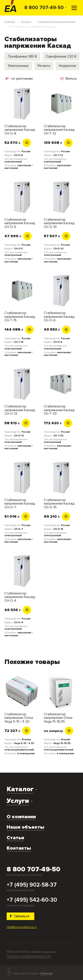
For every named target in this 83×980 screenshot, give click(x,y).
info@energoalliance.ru (22, 927)
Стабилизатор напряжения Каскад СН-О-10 (59, 223)
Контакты (19, 848)
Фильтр (69, 79)
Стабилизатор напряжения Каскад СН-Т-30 (59, 410)
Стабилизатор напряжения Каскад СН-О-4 (20, 597)
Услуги (18, 801)
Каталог (20, 789)
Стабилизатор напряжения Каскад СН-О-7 (20, 504)
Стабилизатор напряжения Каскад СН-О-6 (59, 317)
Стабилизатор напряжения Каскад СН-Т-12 (59, 130)
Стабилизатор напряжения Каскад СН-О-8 (20, 130)
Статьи (15, 838)
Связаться (20, 916)
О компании (21, 817)
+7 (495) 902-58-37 (32, 885)
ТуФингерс (46, 974)
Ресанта (44, 66)
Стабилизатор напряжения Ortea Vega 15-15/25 (58, 718)
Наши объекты (25, 827)
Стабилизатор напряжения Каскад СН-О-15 (59, 504)
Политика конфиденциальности (29, 956)
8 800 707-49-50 (44, 8)
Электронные (18, 66)
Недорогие (68, 66)
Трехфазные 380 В (22, 56)
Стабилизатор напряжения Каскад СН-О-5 (20, 223)
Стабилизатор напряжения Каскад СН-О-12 (20, 410)
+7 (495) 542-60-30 (32, 900)
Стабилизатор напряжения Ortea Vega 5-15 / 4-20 (19, 718)
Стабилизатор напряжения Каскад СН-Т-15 (20, 317)
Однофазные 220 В (61, 56)
